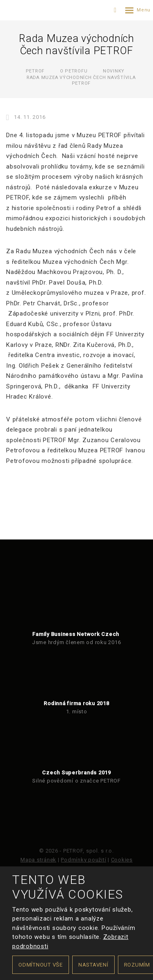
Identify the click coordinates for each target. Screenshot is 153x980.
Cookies (122, 860)
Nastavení (93, 965)
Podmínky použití (83, 860)
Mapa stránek (38, 860)
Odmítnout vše (41, 965)
